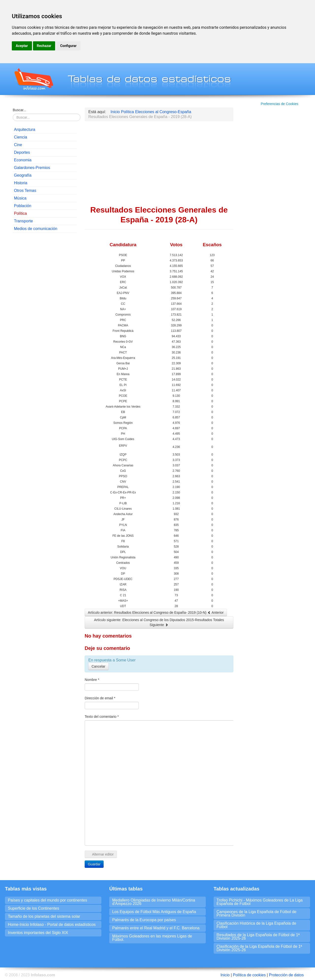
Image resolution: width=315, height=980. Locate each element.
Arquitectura (25, 130)
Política (20, 213)
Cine (18, 145)
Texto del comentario (102, 717)
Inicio (225, 975)
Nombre (92, 680)
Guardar (94, 864)
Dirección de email (100, 698)
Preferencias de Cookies (279, 104)
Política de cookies (249, 975)
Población (23, 206)
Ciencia (21, 137)
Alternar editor (101, 854)
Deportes (22, 152)
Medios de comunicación (36, 229)
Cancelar (98, 666)
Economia (23, 160)
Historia (21, 183)
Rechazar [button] (44, 46)
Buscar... (19, 110)
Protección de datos (286, 975)
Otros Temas (25, 191)
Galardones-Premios (32, 168)
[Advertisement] (45, 311)
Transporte (24, 221)
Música (20, 198)
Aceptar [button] (22, 46)
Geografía (23, 175)
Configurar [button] (68, 46)
